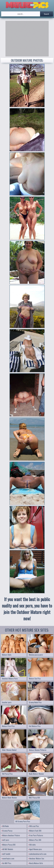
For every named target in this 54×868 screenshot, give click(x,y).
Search (46, 14)
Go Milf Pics (6, 863)
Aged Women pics (35, 849)
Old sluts (32, 845)
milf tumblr (6, 854)
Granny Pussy (7, 831)
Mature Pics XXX (35, 840)
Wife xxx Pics (34, 826)
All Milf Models (7, 849)
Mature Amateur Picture (11, 835)
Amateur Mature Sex (36, 858)
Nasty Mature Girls (36, 863)
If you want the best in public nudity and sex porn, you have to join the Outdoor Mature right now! (27, 609)
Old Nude (5, 826)
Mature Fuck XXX (35, 831)
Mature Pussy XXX (9, 845)
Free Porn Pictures (36, 835)
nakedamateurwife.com (38, 854)
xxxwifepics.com (8, 858)
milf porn (5, 840)
